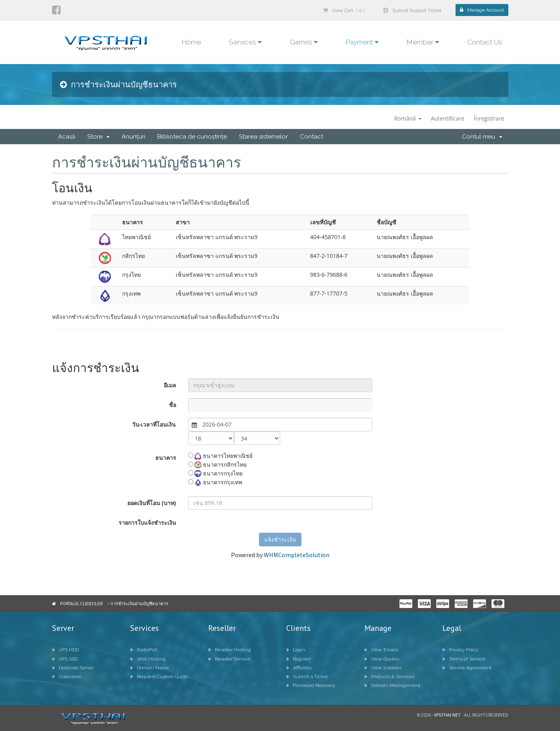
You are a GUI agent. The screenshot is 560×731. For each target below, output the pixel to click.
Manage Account (482, 10)
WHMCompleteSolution (297, 555)
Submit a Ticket (307, 677)
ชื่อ (173, 405)
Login (296, 650)
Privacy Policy (460, 650)
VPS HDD (65, 650)
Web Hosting (148, 659)
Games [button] (304, 42)
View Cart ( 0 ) (344, 10)
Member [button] (423, 42)
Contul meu (482, 137)
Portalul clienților (81, 604)
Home (191, 42)
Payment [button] (362, 42)
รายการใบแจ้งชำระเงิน (147, 523)
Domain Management (392, 685)
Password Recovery (311, 685)
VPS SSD (65, 659)
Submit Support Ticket (412, 10)
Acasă (67, 137)
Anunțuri (133, 137)
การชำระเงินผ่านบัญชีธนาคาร (139, 604)
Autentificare (448, 118)
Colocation (67, 677)
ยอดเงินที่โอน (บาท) (152, 503)
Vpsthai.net (447, 715)
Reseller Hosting (230, 650)
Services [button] (245, 42)
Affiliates (299, 668)
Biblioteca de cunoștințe (192, 137)
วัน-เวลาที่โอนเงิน (154, 424)
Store (98, 137)
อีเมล (170, 385)
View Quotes (382, 659)
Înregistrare (489, 118)
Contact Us (485, 42)
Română (408, 118)
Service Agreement (467, 668)
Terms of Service (464, 659)
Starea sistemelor (263, 137)
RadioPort (144, 650)
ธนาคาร (166, 458)
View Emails (381, 650)
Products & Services (389, 677)
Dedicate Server (73, 668)
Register (299, 659)
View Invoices (383, 668)
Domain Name (150, 668)
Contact (311, 137)
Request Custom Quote (159, 677)
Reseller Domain (230, 659)
